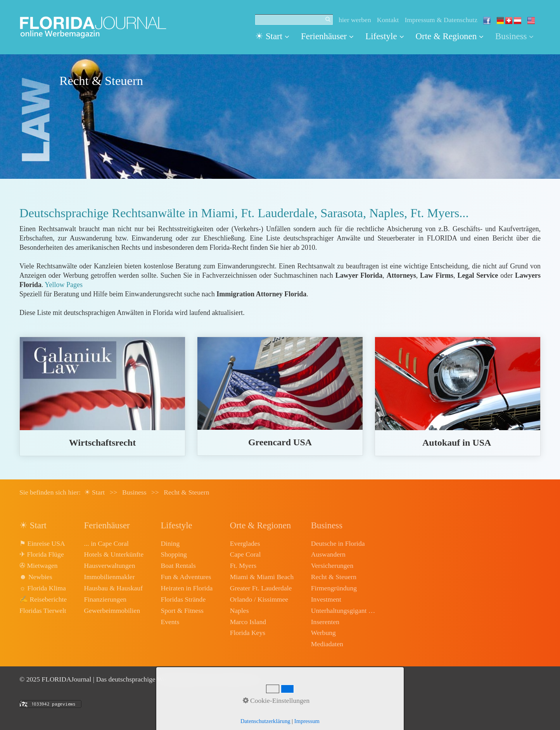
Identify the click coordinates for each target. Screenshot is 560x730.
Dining (170, 543)
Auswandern (328, 554)
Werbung (323, 633)
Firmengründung (334, 588)
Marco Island (248, 622)
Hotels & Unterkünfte (114, 554)
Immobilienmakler (110, 577)
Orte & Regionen (450, 36)
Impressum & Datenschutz (441, 20)
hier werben (355, 20)
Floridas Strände (183, 599)
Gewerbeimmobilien (112, 611)
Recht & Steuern (334, 577)
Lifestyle (385, 36)
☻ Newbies (36, 577)
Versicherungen (332, 566)
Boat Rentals (178, 566)
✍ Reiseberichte (43, 599)
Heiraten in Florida (187, 588)
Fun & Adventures (186, 577)
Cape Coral (245, 554)
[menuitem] (275, 36)
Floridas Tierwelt (43, 611)
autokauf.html (458, 396)
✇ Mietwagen (39, 566)
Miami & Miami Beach (262, 577)
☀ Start (272, 36)
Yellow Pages (64, 285)
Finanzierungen (105, 599)
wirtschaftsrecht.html (102, 396)
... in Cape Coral (106, 543)
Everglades (245, 543)
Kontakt (388, 20)
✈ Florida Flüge (42, 554)
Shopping (174, 554)
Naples (239, 611)
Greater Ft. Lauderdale (261, 588)
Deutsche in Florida (338, 543)
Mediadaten (327, 644)
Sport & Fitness (182, 611)
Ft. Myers (243, 566)
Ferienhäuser (327, 36)
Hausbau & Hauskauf (113, 588)
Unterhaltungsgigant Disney (344, 611)
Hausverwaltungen (110, 566)
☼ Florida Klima (43, 588)
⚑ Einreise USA (42, 543)
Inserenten (325, 622)
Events (170, 622)
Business (514, 36)
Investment (326, 599)
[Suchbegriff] (294, 20)
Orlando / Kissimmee (259, 599)
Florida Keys (248, 633)
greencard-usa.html (280, 396)
